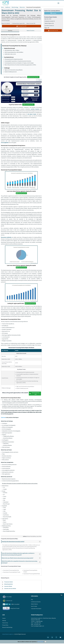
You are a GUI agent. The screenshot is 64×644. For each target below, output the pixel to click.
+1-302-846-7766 (37, 623)
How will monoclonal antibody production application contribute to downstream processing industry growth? (22, 555)
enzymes (37, 109)
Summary (10, 31)
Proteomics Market (9, 582)
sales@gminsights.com (39, 627)
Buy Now (53, 13)
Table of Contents (30, 31)
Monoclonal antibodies (6, 238)
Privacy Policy (40, 642)
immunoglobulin (5, 143)
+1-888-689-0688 (39, 622)
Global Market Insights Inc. (8, 635)
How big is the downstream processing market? (22, 542)
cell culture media (32, 114)
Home (2, 7)
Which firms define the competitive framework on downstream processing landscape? (22, 563)
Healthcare (8, 7)
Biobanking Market (9, 585)
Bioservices (22, 7)
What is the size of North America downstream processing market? (22, 559)
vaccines (33, 109)
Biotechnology (15, 7)
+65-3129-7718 (37, 625)
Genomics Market (8, 587)
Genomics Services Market (10, 589)
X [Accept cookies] (46, 642)
